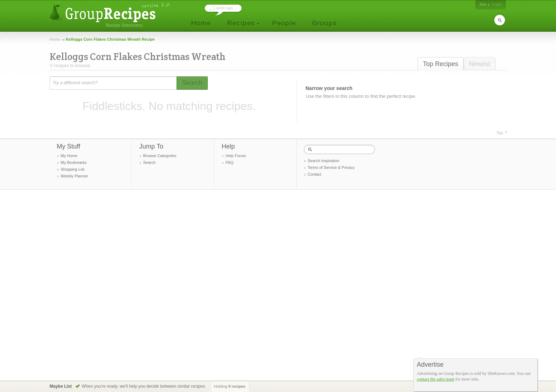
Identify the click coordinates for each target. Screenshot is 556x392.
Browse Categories (160, 156)
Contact (314, 174)
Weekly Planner (74, 176)
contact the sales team (436, 379)
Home (55, 39)
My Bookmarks (74, 162)
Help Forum (236, 156)
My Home (69, 156)
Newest (480, 64)
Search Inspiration (324, 161)
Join (483, 4)
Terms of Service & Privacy (331, 167)
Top (500, 133)
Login (497, 4)
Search (149, 162)
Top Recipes (441, 64)
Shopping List (73, 169)
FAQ (229, 162)
